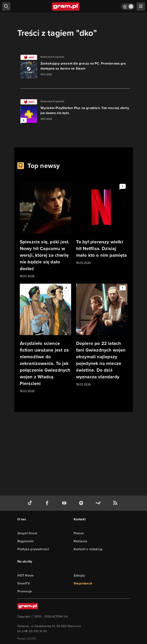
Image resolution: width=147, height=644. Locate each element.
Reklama (80, 541)
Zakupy (79, 575)
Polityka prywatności (33, 549)
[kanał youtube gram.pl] (65, 503)
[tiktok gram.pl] (31, 503)
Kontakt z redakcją (88, 549)
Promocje (25, 591)
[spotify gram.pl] (82, 503)
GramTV (24, 583)
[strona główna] (66, 6)
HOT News (26, 575)
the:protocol (83, 583)
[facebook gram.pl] (48, 503)
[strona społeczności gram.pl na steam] (99, 503)
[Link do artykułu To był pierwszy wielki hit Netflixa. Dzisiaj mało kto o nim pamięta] (102, 224)
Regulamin (26, 541)
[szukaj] (6, 6)
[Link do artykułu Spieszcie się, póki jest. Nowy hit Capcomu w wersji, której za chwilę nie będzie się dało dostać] (45, 230)
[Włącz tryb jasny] (128, 7)
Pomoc (79, 533)
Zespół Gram (27, 533)
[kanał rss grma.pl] (116, 503)
